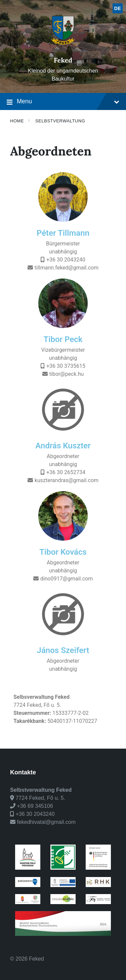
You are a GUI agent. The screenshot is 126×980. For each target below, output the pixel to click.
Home (17, 121)
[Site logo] (63, 49)
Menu (63, 102)
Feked (63, 60)
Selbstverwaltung (60, 121)
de (118, 8)
